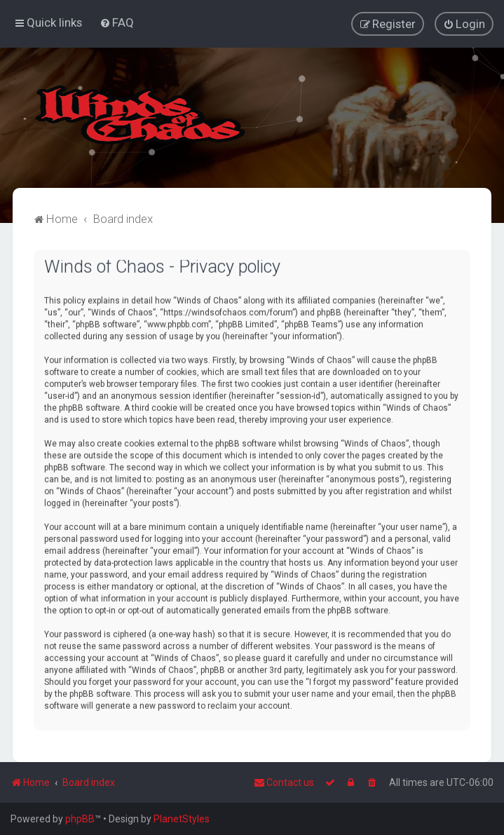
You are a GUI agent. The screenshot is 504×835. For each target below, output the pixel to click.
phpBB (80, 819)
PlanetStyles (182, 819)
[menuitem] (117, 22)
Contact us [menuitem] (284, 782)
